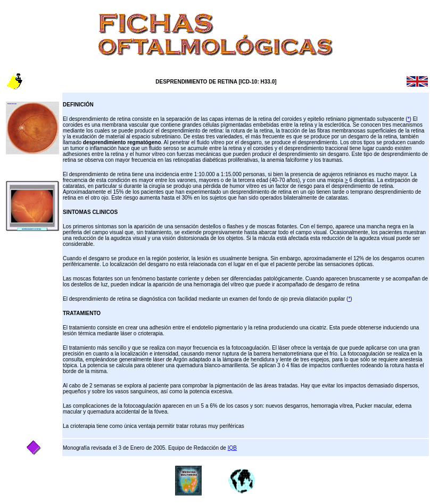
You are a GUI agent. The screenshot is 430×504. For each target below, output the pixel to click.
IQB (232, 448)
